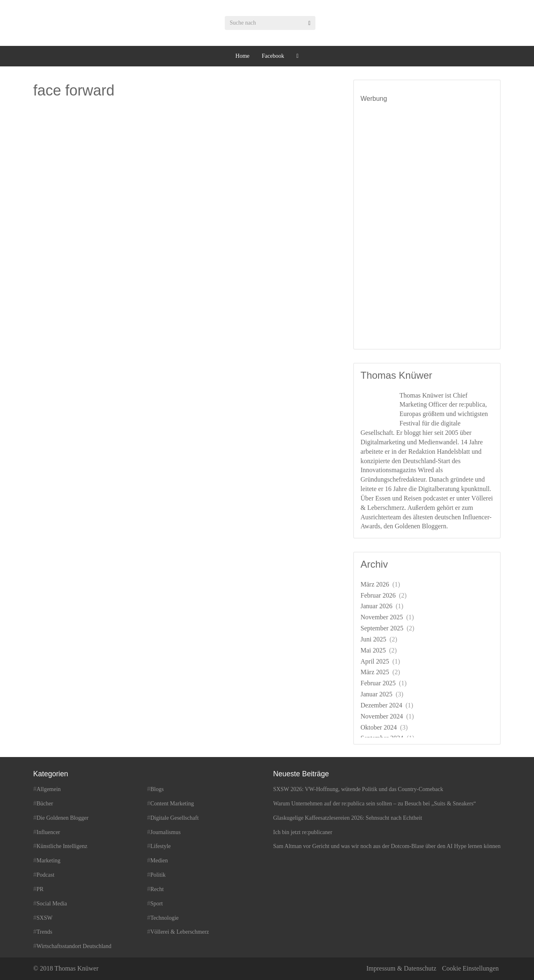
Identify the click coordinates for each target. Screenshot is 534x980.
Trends (44, 932)
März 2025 (375, 672)
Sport (157, 904)
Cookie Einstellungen (470, 968)
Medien (159, 861)
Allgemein (49, 789)
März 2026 (375, 584)
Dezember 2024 (381, 705)
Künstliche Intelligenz (62, 846)
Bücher (45, 804)
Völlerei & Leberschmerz (180, 932)
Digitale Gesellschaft (175, 818)
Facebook (273, 56)
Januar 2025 (377, 694)
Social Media (52, 904)
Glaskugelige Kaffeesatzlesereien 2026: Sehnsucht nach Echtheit (348, 818)
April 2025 (375, 661)
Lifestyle (161, 846)
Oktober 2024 (379, 727)
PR (40, 889)
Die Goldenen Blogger (63, 818)
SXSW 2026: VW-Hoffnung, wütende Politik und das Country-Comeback (358, 789)
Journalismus (166, 832)
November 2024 (382, 716)
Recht (157, 889)
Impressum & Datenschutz (401, 968)
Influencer (48, 832)
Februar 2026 (378, 595)
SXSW (44, 918)
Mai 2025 (373, 650)
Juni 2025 (373, 639)
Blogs (157, 789)
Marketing (48, 861)
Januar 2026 (377, 606)
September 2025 (382, 628)
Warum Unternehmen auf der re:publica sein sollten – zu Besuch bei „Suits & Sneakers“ (375, 804)
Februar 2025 (378, 683)
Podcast (46, 875)
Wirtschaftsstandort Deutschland (74, 946)
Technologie (165, 918)
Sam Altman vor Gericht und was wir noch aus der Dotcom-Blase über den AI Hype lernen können (387, 846)
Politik (158, 875)
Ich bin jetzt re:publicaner (303, 832)
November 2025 (382, 617)
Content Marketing (172, 804)
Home (242, 56)
